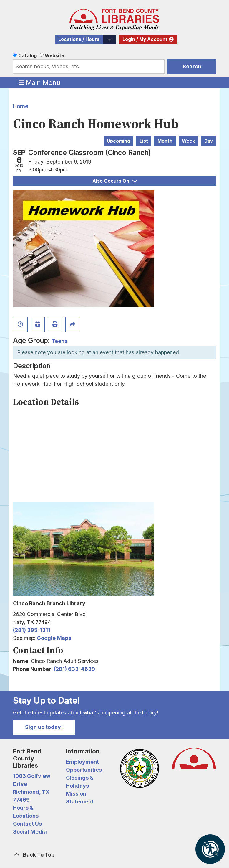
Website (54, 55)
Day (209, 141)
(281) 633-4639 (74, 669)
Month (165, 141)
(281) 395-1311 (32, 630)
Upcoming (118, 141)
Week (188, 141)
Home (21, 106)
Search (192, 66)
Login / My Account (145, 39)
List (144, 141)
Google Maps (54, 638)
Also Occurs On (115, 181)
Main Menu (40, 82)
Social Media (30, 832)
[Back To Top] (115, 855)
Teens (59, 341)
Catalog (28, 55)
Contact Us (27, 824)
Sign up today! (44, 727)
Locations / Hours (79, 39)
